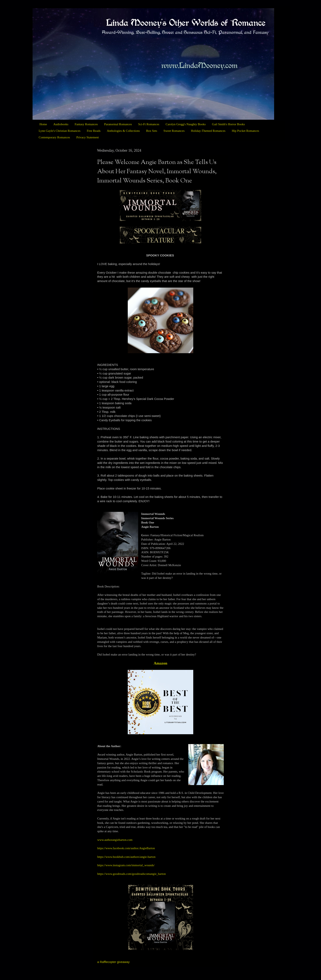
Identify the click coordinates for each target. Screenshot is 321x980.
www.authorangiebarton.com (115, 840)
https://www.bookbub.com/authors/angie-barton (126, 857)
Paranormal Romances (118, 124)
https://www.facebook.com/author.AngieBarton (126, 848)
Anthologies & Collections (123, 131)
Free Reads (94, 131)
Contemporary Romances (54, 137)
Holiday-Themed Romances (208, 131)
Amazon (160, 663)
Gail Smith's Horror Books (229, 124)
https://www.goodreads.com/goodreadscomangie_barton (132, 874)
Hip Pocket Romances (245, 131)
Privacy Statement (88, 137)
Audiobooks (61, 124)
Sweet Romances (174, 131)
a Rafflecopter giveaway (113, 962)
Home (43, 124)
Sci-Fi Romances (149, 124)
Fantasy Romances (86, 124)
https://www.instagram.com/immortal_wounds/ (126, 865)
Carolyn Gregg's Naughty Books (186, 124)
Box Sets (152, 131)
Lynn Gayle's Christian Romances (60, 131)
